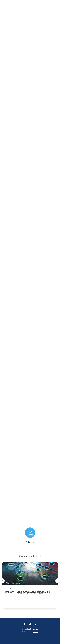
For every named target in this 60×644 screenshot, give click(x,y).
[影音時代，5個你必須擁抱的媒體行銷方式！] (30, 600)
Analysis (8, 589)
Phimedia (30, 542)
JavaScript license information (30, 637)
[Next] (58, 581)
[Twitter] (30, 624)
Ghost (36, 632)
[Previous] (2, 581)
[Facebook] (25, 624)
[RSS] (35, 624)
